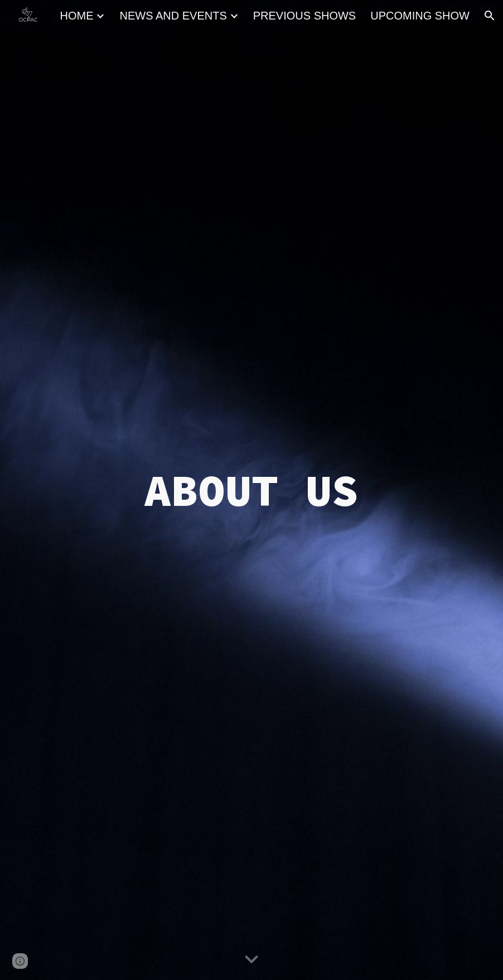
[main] (252, 490)
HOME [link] (76, 16)
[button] (490, 16)
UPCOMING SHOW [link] (420, 16)
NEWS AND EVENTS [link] (173, 16)
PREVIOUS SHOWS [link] (304, 16)
